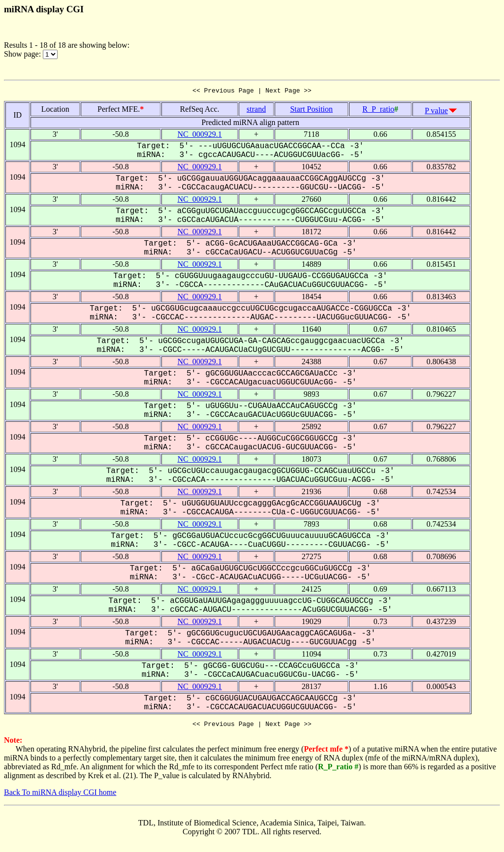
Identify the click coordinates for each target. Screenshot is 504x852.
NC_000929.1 (199, 136)
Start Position (311, 110)
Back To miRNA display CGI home (60, 795)
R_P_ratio (378, 110)
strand (256, 110)
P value (436, 112)
